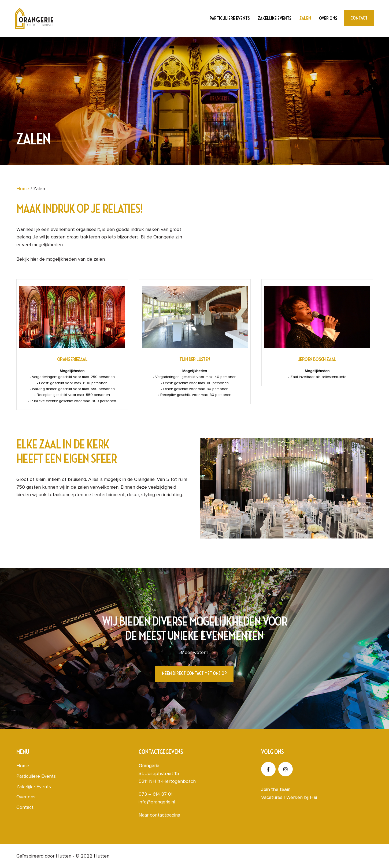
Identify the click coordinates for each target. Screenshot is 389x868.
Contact (25, 807)
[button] (194, 674)
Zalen (305, 18)
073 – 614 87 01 (156, 794)
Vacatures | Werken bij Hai (289, 797)
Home (23, 189)
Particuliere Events (230, 18)
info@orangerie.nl (157, 802)
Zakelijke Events (275, 18)
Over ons (328, 18)
